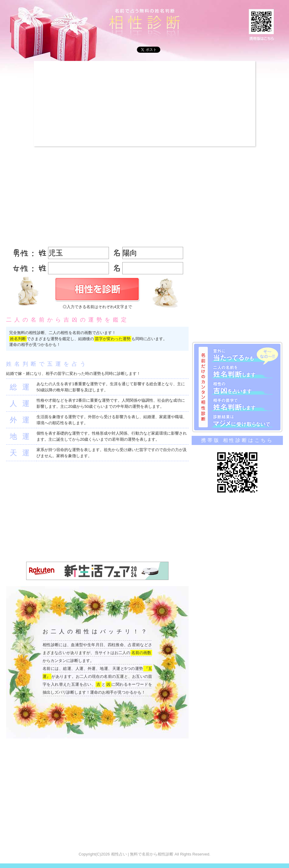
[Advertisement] (98, 104)
